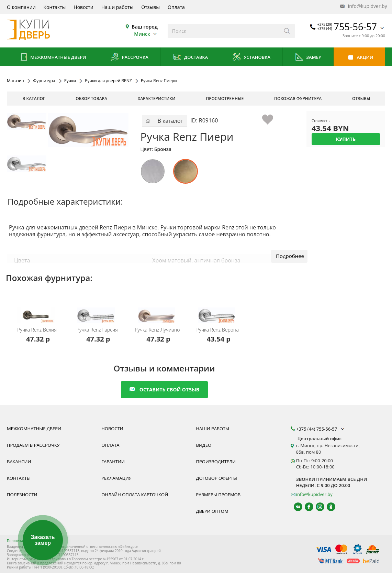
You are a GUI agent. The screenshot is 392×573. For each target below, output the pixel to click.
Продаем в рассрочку (33, 445)
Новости (83, 7)
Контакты (55, 7)
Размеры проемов (219, 495)
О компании (21, 7)
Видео (204, 445)
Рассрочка (129, 58)
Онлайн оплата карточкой (135, 495)
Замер (308, 58)
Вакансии (19, 462)
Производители (216, 462)
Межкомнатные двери (53, 58)
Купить (346, 139)
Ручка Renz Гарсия (97, 330)
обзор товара (91, 99)
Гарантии (113, 462)
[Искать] (287, 31)
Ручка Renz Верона (217, 330)
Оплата (176, 7)
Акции (359, 58)
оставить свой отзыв (164, 390)
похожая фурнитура (298, 99)
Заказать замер (43, 540)
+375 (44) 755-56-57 (321, 429)
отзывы (361, 99)
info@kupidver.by (363, 6)
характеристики (157, 99)
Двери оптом (212, 511)
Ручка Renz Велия (37, 330)
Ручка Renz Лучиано (157, 330)
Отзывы (150, 7)
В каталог (34, 99)
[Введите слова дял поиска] (223, 31)
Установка (251, 58)
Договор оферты (217, 478)
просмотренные (225, 99)
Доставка (191, 58)
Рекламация (116, 478)
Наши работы (117, 7)
